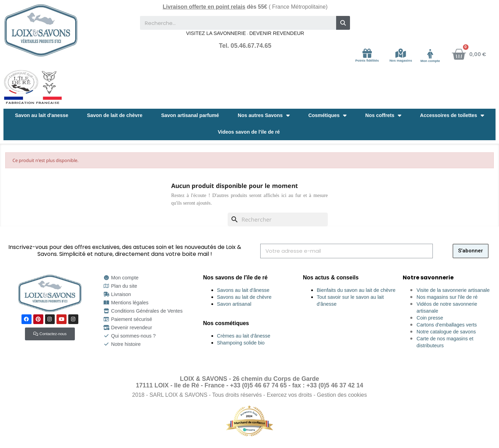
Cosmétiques (327, 115)
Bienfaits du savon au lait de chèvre (356, 290)
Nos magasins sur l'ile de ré (447, 297)
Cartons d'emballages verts (447, 325)
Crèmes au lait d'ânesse (244, 336)
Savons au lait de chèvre (244, 297)
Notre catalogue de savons (446, 332)
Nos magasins (401, 60)
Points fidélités (367, 60)
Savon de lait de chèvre (115, 115)
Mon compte (430, 61)
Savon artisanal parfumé (190, 115)
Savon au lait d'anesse (42, 115)
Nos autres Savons (264, 115)
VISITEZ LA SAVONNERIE (216, 33)
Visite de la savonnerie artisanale (453, 290)
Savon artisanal (234, 304)
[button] (50, 334)
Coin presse (430, 318)
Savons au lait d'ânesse (243, 290)
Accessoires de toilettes (452, 115)
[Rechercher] (278, 219)
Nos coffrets (383, 115)
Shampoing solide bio (241, 343)
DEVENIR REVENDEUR (277, 33)
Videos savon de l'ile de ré (249, 132)
